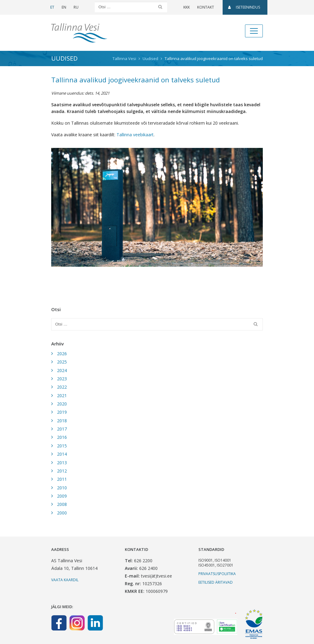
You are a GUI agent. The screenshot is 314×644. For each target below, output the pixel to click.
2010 (62, 488)
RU (76, 7)
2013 (62, 463)
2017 (62, 429)
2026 (62, 354)
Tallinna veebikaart (135, 135)
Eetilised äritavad (216, 582)
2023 (62, 379)
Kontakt (206, 7)
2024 (62, 370)
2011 (62, 479)
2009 (62, 496)
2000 (62, 513)
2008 (62, 504)
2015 (62, 446)
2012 (62, 471)
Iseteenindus (244, 7)
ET (52, 7)
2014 (62, 454)
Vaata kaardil (65, 580)
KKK (187, 7)
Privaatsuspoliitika (217, 574)
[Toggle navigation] (254, 31)
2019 (62, 412)
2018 (62, 421)
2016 (62, 437)
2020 (62, 404)
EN (64, 7)
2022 (62, 387)
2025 (62, 362)
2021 (62, 395)
